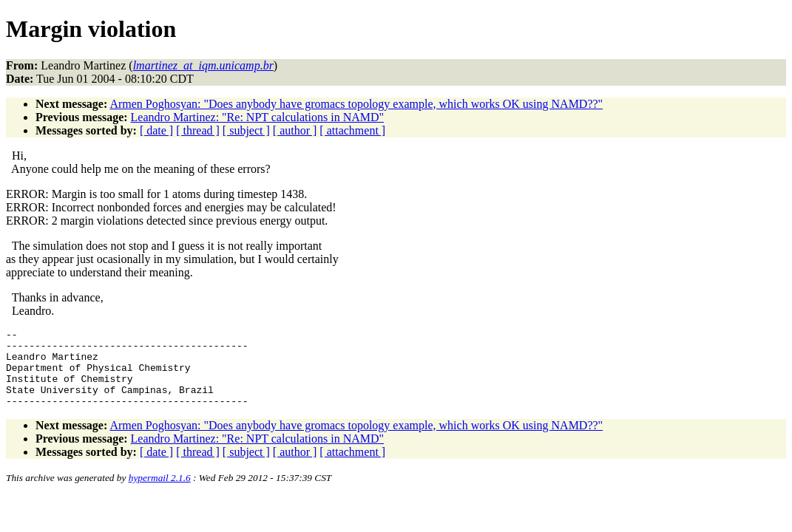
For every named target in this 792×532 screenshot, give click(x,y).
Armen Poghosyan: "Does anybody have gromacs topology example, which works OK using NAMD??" (356, 104)
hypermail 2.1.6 (160, 493)
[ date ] (156, 130)
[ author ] (295, 130)
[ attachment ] (352, 130)
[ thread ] (198, 130)
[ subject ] (246, 130)
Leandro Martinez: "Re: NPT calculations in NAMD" (257, 117)
